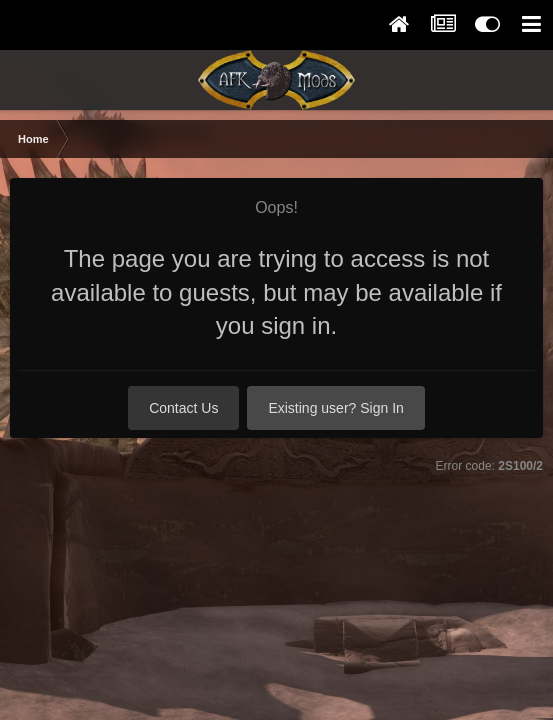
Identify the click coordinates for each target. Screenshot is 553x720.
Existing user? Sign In (335, 408)
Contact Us (183, 408)
